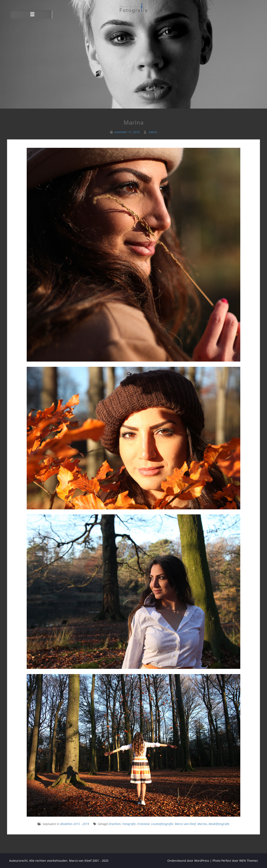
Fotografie (129, 824)
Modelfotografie (219, 824)
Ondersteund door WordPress (188, 861)
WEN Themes (249, 861)
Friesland (143, 824)
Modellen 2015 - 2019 (75, 824)
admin (153, 132)
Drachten (115, 824)
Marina (202, 824)
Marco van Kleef (185, 824)
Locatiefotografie (162, 824)
